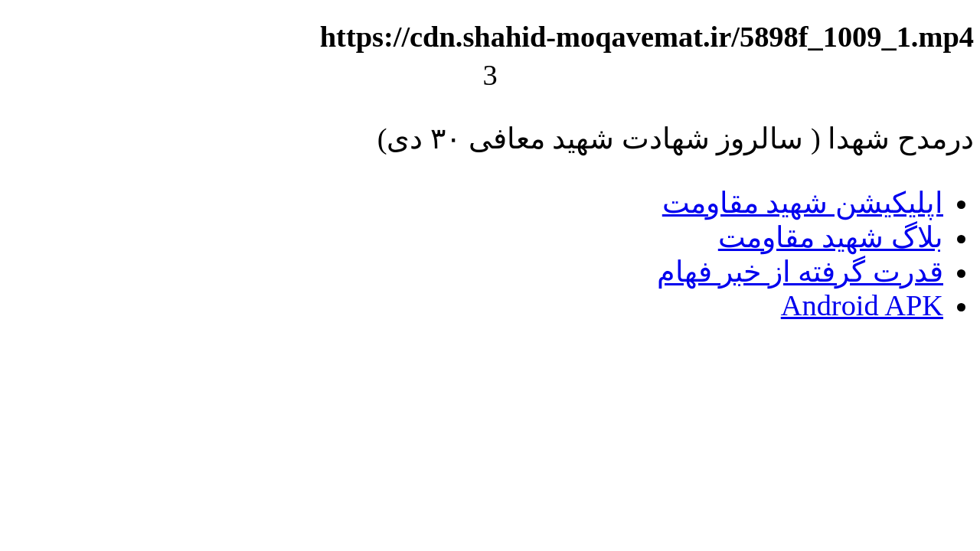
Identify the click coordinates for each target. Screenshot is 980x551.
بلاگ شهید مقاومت (831, 237)
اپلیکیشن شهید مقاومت (803, 203)
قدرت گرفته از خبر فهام (800, 272)
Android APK (862, 305)
